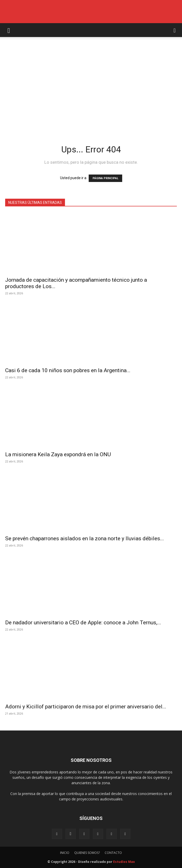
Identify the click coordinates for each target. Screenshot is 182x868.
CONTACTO (113, 853)
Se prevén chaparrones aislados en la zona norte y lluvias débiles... (85, 538)
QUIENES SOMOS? (87, 853)
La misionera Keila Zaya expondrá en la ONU (58, 454)
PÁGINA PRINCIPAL (105, 178)
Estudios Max (124, 862)
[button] (9, 30)
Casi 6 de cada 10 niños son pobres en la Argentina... (68, 370)
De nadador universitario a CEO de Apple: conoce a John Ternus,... (83, 623)
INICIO (65, 853)
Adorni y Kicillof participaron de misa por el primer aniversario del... (86, 707)
